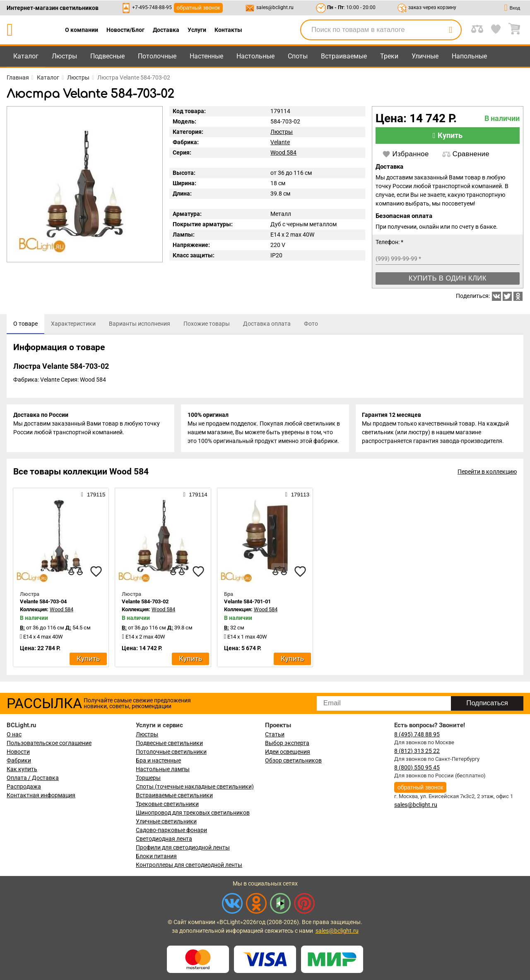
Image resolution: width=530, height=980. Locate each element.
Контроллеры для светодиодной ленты (189, 865)
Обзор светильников (293, 760)
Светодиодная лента (164, 839)
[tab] (25, 324)
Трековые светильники (167, 804)
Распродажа (24, 786)
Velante (280, 142)
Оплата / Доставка (33, 778)
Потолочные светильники (171, 752)
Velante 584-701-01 (247, 602)
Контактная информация (41, 795)
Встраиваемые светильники (174, 795)
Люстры (64, 56)
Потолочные (157, 56)
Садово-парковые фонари (171, 830)
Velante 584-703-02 (145, 602)
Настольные (255, 56)
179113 (297, 495)
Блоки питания (156, 856)
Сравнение (466, 154)
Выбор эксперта (287, 743)
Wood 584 (283, 152)
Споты (298, 56)
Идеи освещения (288, 752)
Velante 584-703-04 (43, 602)
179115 (93, 495)
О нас (14, 734)
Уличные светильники (166, 821)
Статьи (275, 734)
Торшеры (148, 778)
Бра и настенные (158, 760)
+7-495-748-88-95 (152, 7)
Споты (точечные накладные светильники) (195, 786)
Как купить (22, 769)
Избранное (406, 154)
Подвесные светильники (169, 743)
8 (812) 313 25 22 (417, 751)
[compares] (75, 571)
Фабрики (19, 760)
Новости (18, 752)
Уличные (425, 56)
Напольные (469, 56)
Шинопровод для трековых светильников (193, 813)
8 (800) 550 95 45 (417, 767)
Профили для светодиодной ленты (183, 847)
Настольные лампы (163, 769)
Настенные (206, 56)
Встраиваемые (344, 56)
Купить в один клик (448, 278)
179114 (195, 495)
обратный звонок (199, 8)
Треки (389, 56)
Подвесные (107, 56)
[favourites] (96, 571)
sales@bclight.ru (275, 7)
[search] (450, 30)
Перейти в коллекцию (487, 472)
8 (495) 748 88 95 (417, 734)
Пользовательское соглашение (49, 743)
